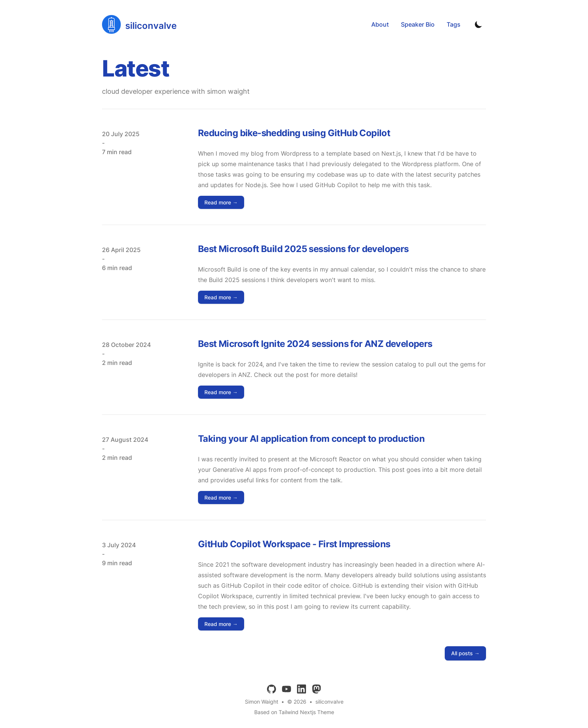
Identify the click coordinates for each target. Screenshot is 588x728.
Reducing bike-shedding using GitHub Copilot (294, 133)
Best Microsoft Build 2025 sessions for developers (303, 249)
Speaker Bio (418, 24)
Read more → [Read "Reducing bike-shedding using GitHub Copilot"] (221, 202)
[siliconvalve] (139, 24)
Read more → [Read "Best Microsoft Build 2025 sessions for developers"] (221, 297)
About (380, 24)
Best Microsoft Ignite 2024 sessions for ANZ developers (315, 344)
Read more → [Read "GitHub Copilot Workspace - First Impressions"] (221, 624)
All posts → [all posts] (465, 653)
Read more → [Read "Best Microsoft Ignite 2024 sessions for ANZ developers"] (221, 392)
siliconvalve (329, 702)
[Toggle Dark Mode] (478, 24)
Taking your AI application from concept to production (311, 439)
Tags (454, 24)
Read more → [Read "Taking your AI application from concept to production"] (221, 498)
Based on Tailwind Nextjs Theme (294, 712)
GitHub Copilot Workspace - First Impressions (294, 544)
